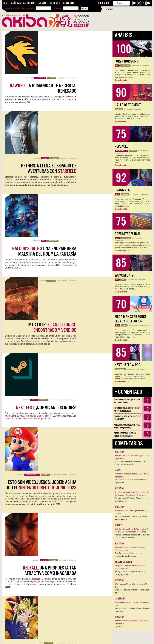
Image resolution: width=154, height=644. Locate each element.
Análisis (16, 3)
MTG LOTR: (52, 175)
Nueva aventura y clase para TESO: (43, 606)
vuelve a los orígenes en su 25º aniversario (42, 347)
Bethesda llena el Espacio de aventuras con (49, 88)
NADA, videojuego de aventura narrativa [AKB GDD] (127, 426)
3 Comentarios (72, 207)
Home (6, 3)
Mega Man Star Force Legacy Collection (130, 319)
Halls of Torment (128, 105)
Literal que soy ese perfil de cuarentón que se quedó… (132, 591)
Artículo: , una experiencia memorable (42, 563)
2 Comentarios (72, 553)
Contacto (68, 3)
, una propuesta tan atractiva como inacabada (50, 304)
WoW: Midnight (126, 275)
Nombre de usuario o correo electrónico (20, 9)
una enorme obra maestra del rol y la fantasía (44, 131)
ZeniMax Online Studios (32, 577)
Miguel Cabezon (62, 337)
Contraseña (57, 9)
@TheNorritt (64, 35)
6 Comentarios (72, 467)
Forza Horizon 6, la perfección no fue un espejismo (127, 409)
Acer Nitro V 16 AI (127, 234)
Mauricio (64, 467)
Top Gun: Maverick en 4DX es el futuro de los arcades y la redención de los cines (132, 494)
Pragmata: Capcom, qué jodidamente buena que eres (130, 549)
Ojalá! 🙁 (119, 627)
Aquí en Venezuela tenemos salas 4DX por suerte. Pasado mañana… (132, 536)
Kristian (65, 78)
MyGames (10, 54)
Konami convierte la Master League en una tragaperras (132, 457)
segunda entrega (35, 488)
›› (53, 640)
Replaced (122, 146)
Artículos (29, 3)
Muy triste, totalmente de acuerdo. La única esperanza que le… (130, 463)
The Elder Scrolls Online (64, 442)
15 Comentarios (72, 294)
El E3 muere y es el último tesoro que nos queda (46, 391)
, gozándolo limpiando (43, 520)
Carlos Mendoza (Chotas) (59, 207)
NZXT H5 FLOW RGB (128, 365)
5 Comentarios (72, 78)
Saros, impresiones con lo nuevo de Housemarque (125, 435)
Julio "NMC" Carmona (60, 251)
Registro (109, 9)
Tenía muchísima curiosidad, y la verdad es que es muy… (131, 518)
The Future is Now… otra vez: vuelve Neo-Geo (132, 586)
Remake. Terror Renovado (47, 477)
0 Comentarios (72, 164)
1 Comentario (72, 35)
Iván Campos (135, 325)
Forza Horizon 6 (127, 61)
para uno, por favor (43, 434)
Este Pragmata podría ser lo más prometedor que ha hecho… (128, 555)
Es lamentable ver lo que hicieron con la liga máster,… (131, 481)
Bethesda (36, 313)
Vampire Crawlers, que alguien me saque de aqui (127, 401)
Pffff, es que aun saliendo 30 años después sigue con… (132, 610)
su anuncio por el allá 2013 (44, 574)
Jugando (55, 3)
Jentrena (65, 121)
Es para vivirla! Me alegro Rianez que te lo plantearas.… (132, 500)
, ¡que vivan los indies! (46, 215)
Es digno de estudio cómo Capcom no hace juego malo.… (130, 573)
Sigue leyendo (122, 80)
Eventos (42, 3)
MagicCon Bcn (23, 183)
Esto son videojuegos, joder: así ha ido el (42, 261)
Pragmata (122, 190)
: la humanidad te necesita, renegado (43, 45)
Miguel (33, 315)
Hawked (69, 54)
